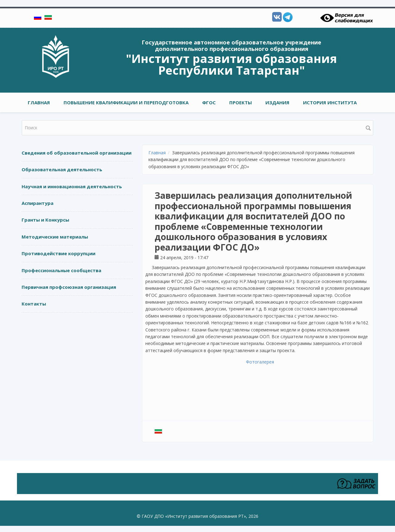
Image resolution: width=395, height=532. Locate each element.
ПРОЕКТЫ (241, 102)
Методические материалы (55, 237)
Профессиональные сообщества (61, 270)
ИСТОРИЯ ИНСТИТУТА (330, 102)
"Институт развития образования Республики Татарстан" (231, 64)
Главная (39, 102)
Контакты (34, 304)
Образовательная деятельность (62, 169)
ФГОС (209, 102)
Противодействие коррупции (58, 253)
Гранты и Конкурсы (45, 220)
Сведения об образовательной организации (77, 153)
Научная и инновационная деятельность (72, 186)
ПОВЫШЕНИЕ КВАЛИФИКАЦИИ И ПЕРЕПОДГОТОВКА (126, 102)
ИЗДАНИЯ (277, 102)
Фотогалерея (260, 362)
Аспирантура (37, 203)
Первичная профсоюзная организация (69, 287)
